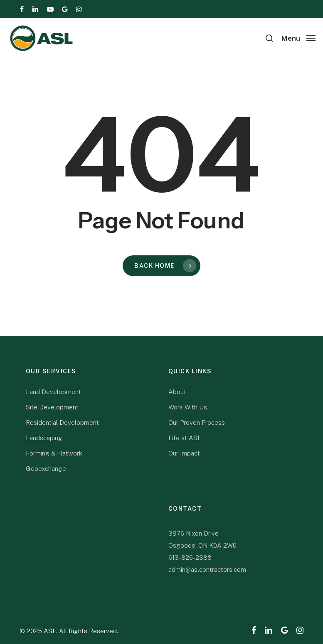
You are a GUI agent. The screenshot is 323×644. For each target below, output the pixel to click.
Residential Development (62, 422)
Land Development (53, 392)
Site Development (52, 407)
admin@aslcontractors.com (207, 569)
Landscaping (44, 438)
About (177, 392)
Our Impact (184, 453)
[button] (298, 38)
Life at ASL (185, 438)
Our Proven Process (197, 422)
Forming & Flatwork (54, 453)
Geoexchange (46, 469)
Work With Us (188, 407)
